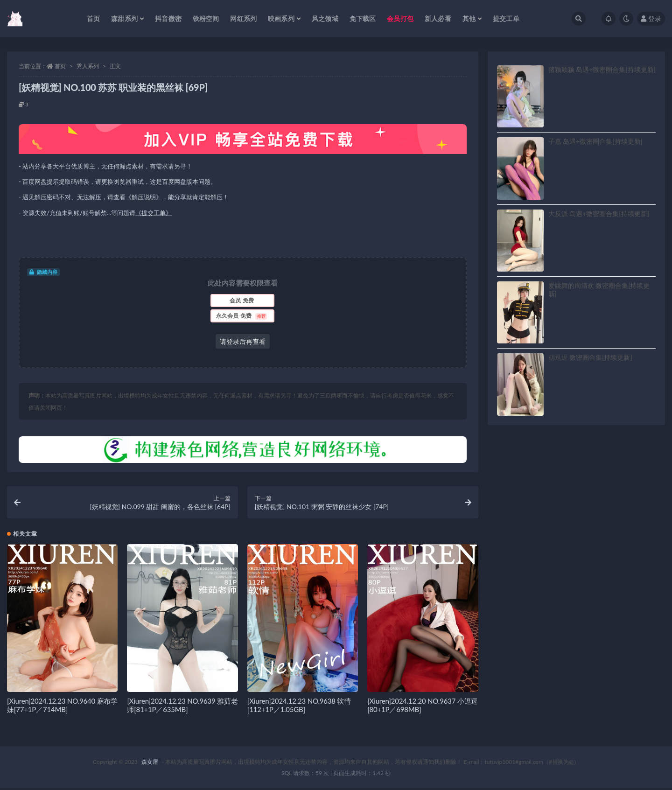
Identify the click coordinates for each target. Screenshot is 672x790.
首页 (60, 66)
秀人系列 (88, 66)
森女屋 (150, 764)
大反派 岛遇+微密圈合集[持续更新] (599, 213)
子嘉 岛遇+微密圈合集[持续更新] (595, 141)
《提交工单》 (154, 213)
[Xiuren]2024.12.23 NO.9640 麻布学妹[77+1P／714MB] (62, 707)
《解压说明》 (144, 197)
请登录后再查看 (243, 341)
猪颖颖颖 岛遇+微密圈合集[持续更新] (602, 69)
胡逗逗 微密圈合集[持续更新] (590, 357)
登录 (651, 18)
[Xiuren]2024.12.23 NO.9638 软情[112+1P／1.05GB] (299, 707)
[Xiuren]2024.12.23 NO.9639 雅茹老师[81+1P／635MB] (182, 707)
